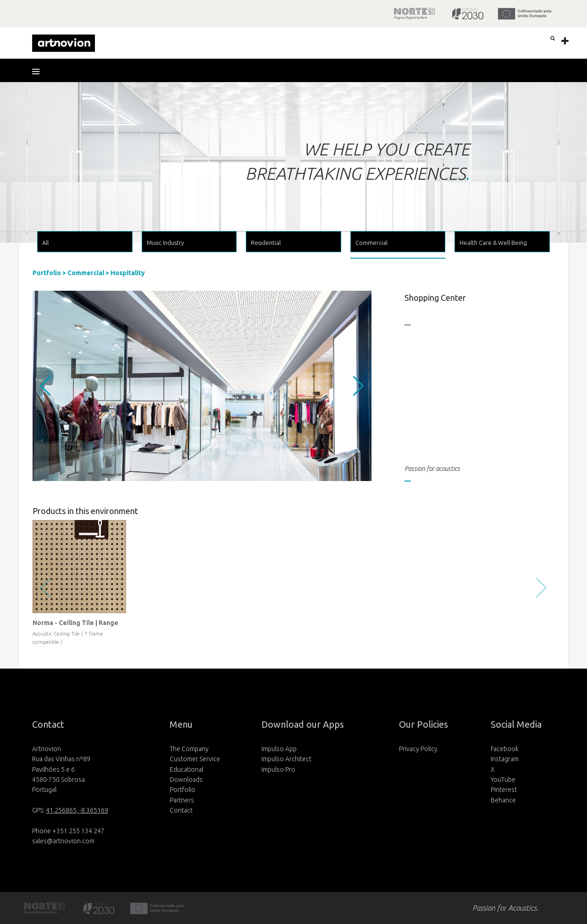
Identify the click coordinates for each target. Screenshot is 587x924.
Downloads (186, 780)
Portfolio (47, 273)
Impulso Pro (278, 769)
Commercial (86, 273)
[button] (39, 72)
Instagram (505, 759)
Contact (181, 810)
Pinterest (504, 790)
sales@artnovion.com (63, 841)
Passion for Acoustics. (505, 908)
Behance (503, 800)
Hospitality (128, 273)
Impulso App (279, 749)
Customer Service (195, 759)
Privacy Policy (418, 749)
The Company (189, 749)
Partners (182, 800)
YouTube (503, 780)
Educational (186, 769)
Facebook (505, 749)
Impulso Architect (286, 759)
